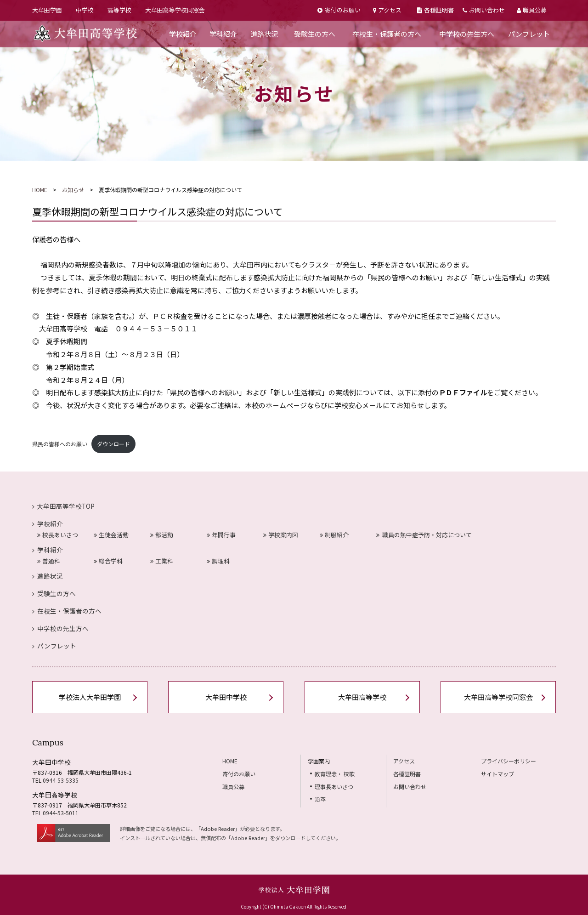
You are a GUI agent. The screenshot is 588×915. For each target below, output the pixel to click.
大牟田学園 (47, 10)
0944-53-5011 (61, 813)
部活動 (162, 535)
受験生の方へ (315, 34)
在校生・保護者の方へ (387, 34)
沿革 (320, 799)
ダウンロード (113, 444)
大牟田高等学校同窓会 (175, 10)
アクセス (387, 10)
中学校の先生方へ (467, 34)
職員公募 (532, 10)
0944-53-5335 (61, 780)
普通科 (49, 561)
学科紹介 (223, 34)
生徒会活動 (111, 535)
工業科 (162, 561)
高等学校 (119, 10)
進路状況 (264, 34)
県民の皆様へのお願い (60, 444)
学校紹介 (183, 34)
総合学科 (108, 561)
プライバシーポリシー (509, 761)
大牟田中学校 (226, 697)
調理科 (218, 561)
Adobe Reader (218, 829)
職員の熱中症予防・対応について (424, 535)
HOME (40, 190)
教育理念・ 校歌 (335, 774)
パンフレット (529, 34)
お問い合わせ (484, 10)
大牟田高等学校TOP (63, 506)
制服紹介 (334, 535)
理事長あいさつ (334, 787)
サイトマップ (498, 774)
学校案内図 (281, 535)
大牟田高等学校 (362, 697)
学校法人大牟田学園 (90, 697)
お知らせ (73, 190)
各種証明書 (435, 10)
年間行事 (221, 535)
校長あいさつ (58, 535)
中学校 (85, 10)
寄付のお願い (339, 10)
